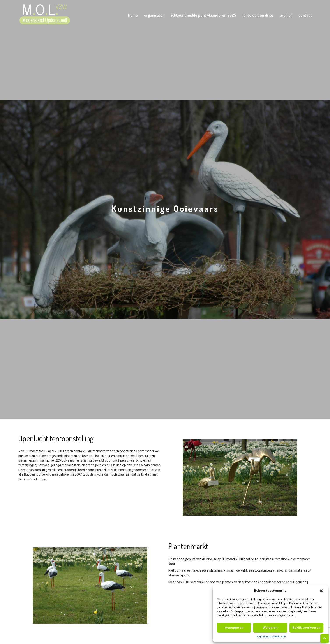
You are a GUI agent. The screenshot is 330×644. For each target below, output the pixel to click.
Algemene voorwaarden (271, 637)
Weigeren (270, 628)
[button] (321, 591)
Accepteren (234, 628)
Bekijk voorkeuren (306, 628)
